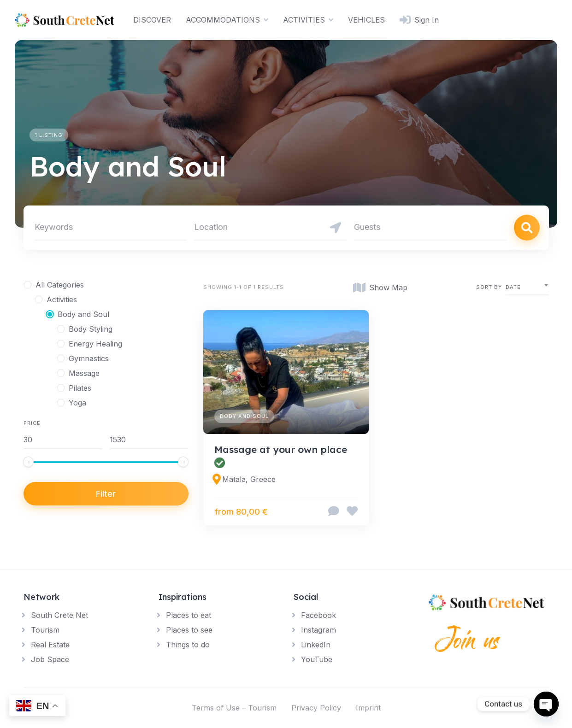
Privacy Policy (316, 708)
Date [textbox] (513, 287)
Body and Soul (244, 416)
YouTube (317, 659)
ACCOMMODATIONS (223, 20)
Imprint (368, 708)
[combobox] (527, 287)
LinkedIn (316, 645)
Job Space (50, 659)
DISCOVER (152, 20)
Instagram (318, 630)
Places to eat (189, 615)
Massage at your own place (282, 449)
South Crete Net (59, 615)
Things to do (188, 645)
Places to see (189, 630)
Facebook (318, 615)
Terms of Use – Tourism (234, 708)
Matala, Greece (249, 479)
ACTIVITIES (304, 20)
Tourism (45, 630)
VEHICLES (366, 20)
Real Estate (50, 645)
